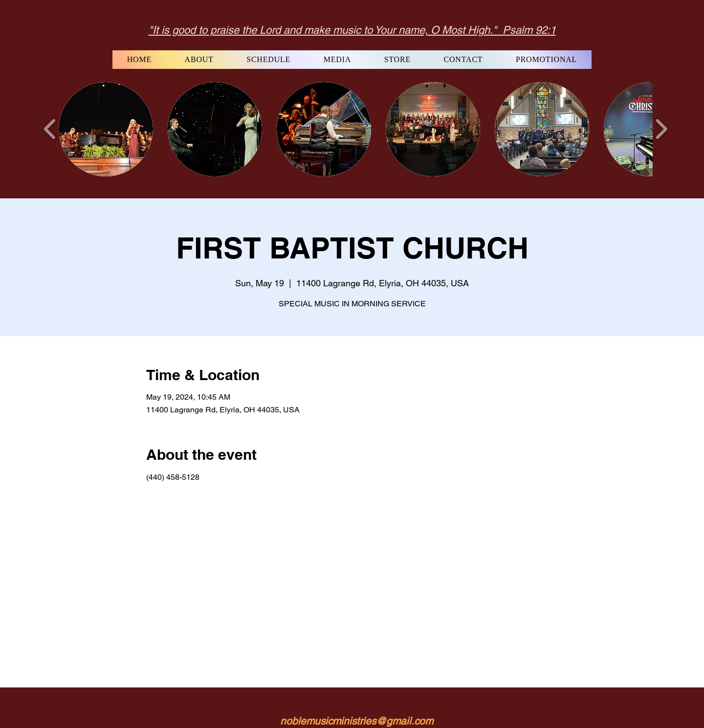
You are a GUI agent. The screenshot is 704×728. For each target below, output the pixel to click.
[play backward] (50, 129)
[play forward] (661, 129)
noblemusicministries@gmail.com (357, 721)
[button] (106, 129)
